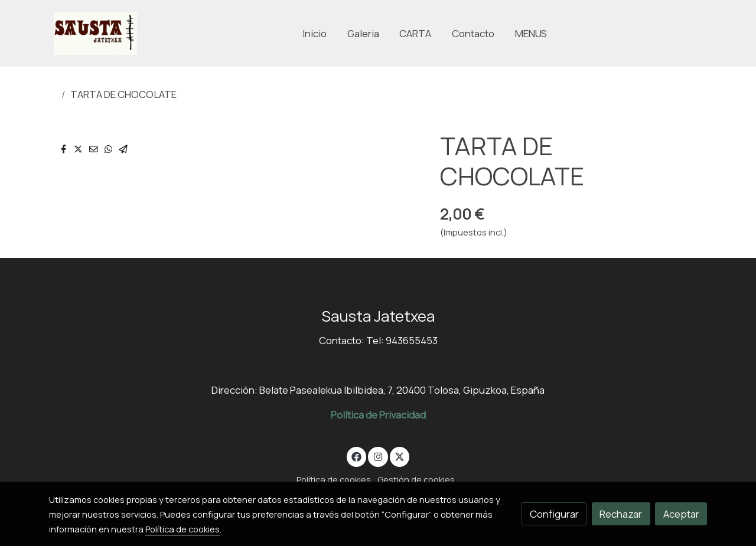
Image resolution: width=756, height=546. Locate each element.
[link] (95, 33)
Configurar (554, 514)
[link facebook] (357, 456)
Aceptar (681, 514)
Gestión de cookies (416, 479)
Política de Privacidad (378, 415)
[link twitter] (400, 456)
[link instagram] (378, 456)
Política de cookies (334, 479)
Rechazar (621, 514)
